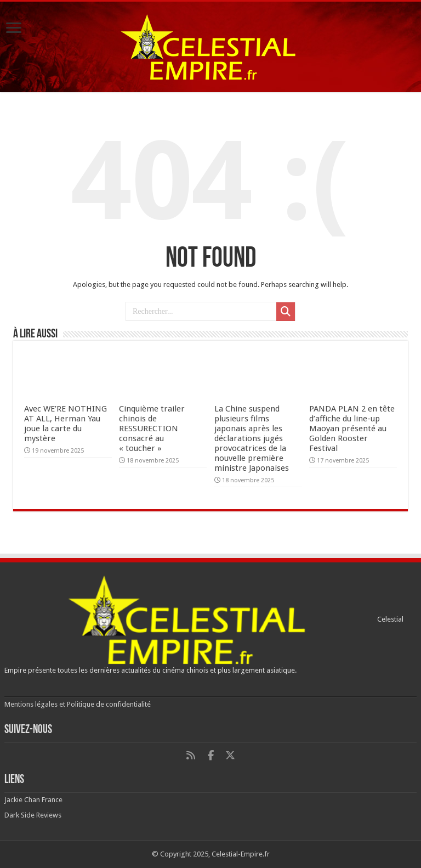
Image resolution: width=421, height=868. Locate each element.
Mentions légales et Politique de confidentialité (78, 704)
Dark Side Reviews (33, 815)
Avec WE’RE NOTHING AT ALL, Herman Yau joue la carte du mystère (66, 424)
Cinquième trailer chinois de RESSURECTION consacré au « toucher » (152, 429)
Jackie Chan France (33, 800)
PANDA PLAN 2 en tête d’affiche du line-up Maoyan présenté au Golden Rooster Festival (352, 429)
